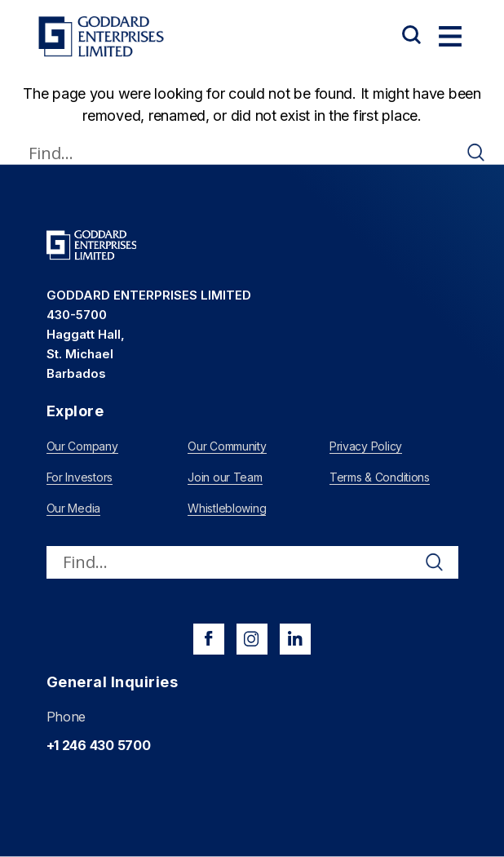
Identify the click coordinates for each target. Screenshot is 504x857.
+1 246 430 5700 (99, 745)
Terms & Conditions (380, 477)
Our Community (227, 446)
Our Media (74, 508)
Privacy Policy (366, 446)
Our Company (82, 446)
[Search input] (245, 153)
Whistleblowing (227, 508)
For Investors (80, 477)
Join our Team (225, 477)
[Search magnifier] (476, 153)
